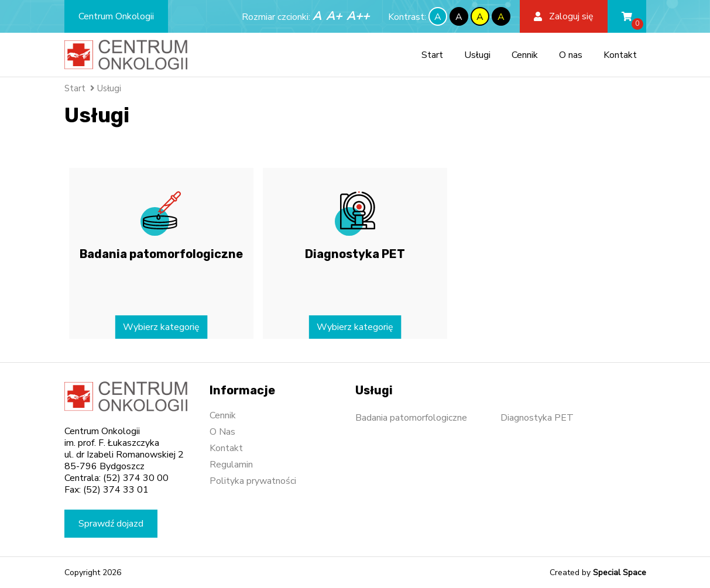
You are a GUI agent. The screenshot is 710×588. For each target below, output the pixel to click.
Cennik (525, 55)
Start (432, 55)
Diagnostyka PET (537, 418)
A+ (334, 16)
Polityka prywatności (253, 481)
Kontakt (620, 55)
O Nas (222, 432)
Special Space (620, 572)
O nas (571, 55)
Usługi (477, 55)
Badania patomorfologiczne (411, 418)
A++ (358, 16)
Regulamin (231, 465)
